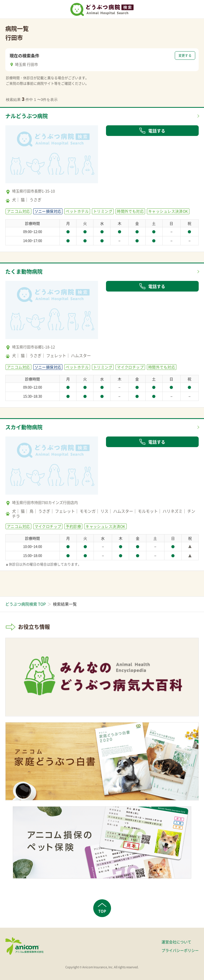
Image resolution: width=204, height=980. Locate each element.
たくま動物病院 (24, 271)
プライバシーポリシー (180, 950)
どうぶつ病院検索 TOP (25, 604)
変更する (185, 55)
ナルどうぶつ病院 (27, 116)
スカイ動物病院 (24, 427)
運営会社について (176, 942)
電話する (152, 131)
